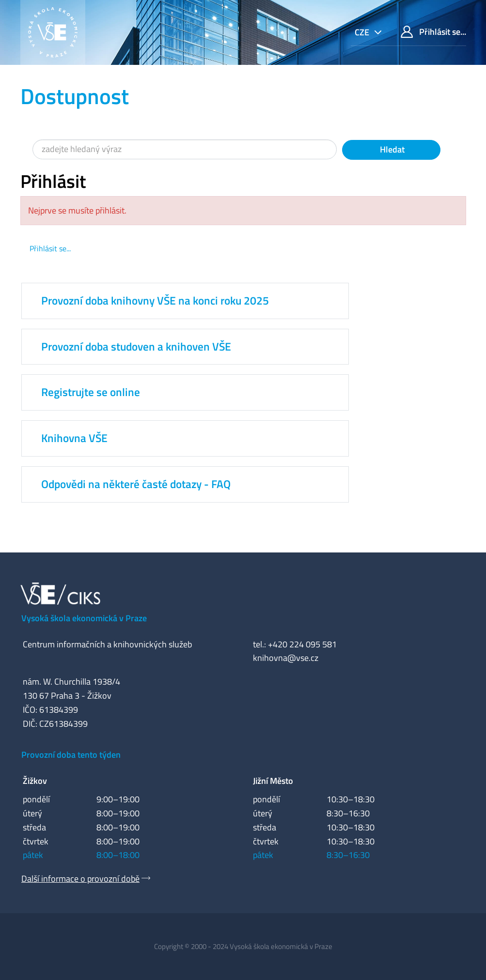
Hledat (391, 149)
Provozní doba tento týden (71, 755)
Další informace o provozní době (80, 879)
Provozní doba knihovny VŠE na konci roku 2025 (155, 301)
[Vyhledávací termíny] (185, 149)
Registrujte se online (91, 392)
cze (363, 32)
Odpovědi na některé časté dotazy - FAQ (136, 484)
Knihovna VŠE (74, 438)
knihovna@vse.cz (286, 658)
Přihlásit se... (433, 32)
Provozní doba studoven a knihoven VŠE (136, 347)
